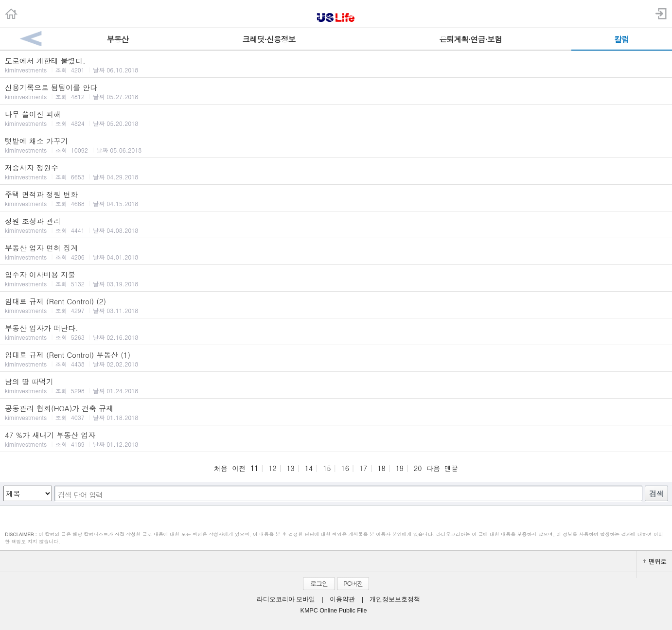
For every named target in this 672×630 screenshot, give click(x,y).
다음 (433, 468)
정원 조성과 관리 (336, 225)
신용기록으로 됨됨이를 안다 (336, 91)
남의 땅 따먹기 (336, 385)
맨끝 (451, 468)
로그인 (319, 584)
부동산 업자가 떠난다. (336, 332)
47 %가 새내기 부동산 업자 (336, 439)
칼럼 (621, 39)
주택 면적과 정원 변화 (336, 198)
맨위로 (654, 561)
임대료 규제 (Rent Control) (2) (336, 305)
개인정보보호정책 (395, 599)
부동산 (117, 39)
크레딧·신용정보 (269, 39)
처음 (221, 468)
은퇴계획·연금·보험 (470, 39)
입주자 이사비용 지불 (336, 279)
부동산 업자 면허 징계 (336, 252)
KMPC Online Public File (334, 611)
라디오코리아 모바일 (286, 599)
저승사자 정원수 (336, 172)
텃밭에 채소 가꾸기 (336, 145)
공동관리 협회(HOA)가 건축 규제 (336, 412)
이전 (239, 468)
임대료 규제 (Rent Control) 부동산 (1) (336, 359)
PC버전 (353, 584)
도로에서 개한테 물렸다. (336, 65)
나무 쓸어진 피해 (336, 118)
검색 (656, 494)
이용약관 (342, 599)
